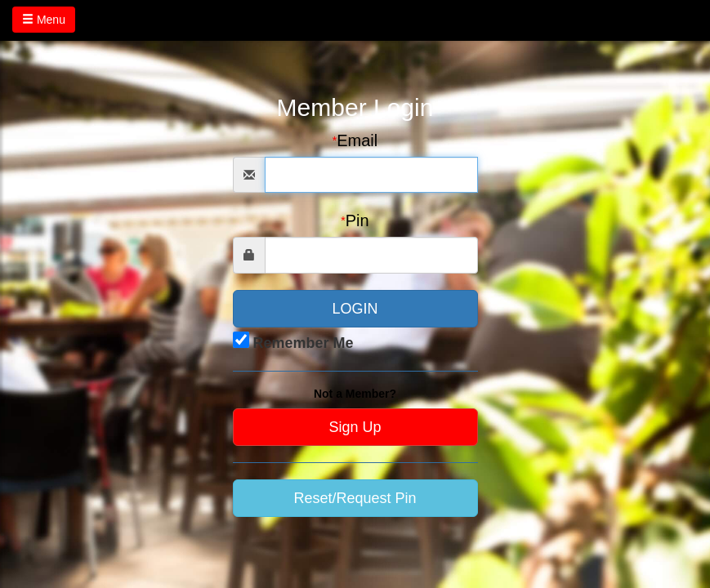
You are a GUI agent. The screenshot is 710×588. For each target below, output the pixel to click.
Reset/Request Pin (355, 498)
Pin (355, 220)
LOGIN (355, 309)
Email (355, 140)
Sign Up (355, 427)
